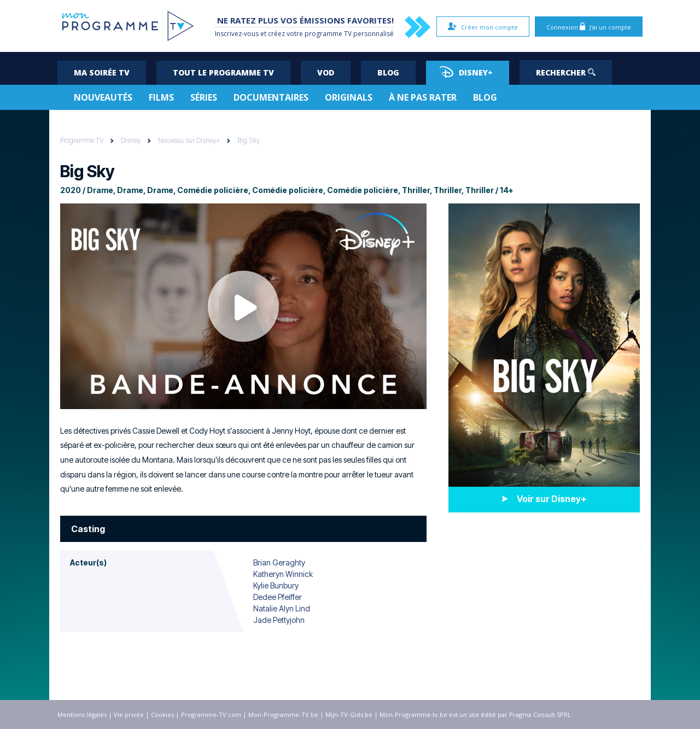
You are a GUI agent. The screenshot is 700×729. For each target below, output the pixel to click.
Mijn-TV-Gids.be (349, 715)
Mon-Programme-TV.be (283, 715)
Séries (204, 97)
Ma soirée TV (102, 72)
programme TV (328, 34)
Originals (349, 97)
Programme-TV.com (211, 715)
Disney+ (466, 72)
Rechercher (566, 72)
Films (161, 97)
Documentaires (271, 97)
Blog (388, 72)
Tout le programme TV (223, 72)
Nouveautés (103, 97)
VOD (326, 72)
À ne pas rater (423, 97)
